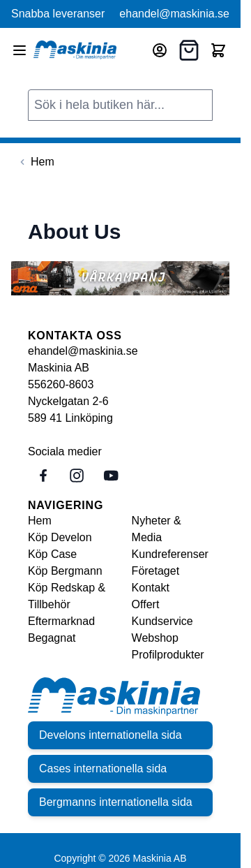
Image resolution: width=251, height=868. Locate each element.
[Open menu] (20, 50)
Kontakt (151, 588)
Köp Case (52, 554)
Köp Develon (60, 537)
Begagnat (52, 638)
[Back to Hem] (36, 162)
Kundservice (162, 621)
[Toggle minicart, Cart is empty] (218, 50)
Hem (40, 521)
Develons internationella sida (111, 735)
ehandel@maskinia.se (174, 14)
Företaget (155, 571)
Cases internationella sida (103, 768)
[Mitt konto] (160, 50)
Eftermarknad (61, 621)
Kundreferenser (170, 554)
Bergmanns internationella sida (116, 802)
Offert (146, 604)
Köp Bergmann (65, 571)
